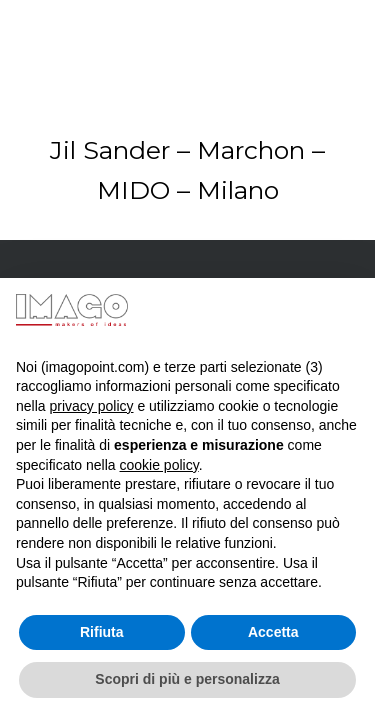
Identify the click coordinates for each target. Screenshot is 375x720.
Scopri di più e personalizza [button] (187, 679)
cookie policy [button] (159, 465)
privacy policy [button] (91, 406)
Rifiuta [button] (102, 632)
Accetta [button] (273, 632)
